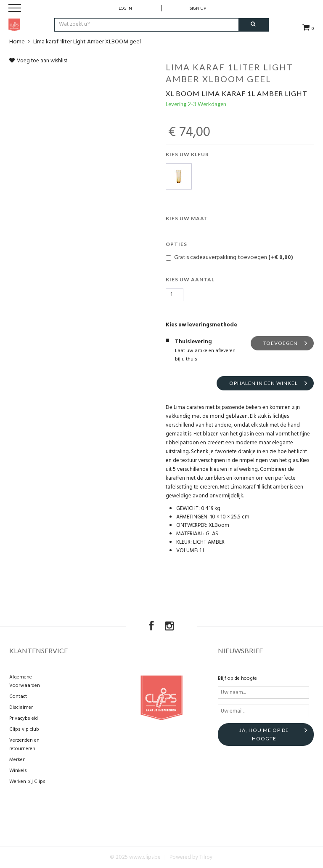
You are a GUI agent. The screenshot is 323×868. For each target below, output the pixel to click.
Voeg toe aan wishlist (38, 61)
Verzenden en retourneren (24, 745)
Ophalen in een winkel (263, 383)
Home (17, 42)
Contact (18, 697)
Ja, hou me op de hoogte (264, 734)
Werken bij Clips (27, 782)
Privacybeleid (24, 718)
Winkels (18, 771)
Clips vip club (24, 729)
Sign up (198, 8)
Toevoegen (281, 343)
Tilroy (206, 857)
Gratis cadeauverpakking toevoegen (229, 257)
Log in (125, 8)
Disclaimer (21, 708)
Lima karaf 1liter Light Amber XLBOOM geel (87, 42)
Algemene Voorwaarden (25, 681)
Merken (17, 760)
